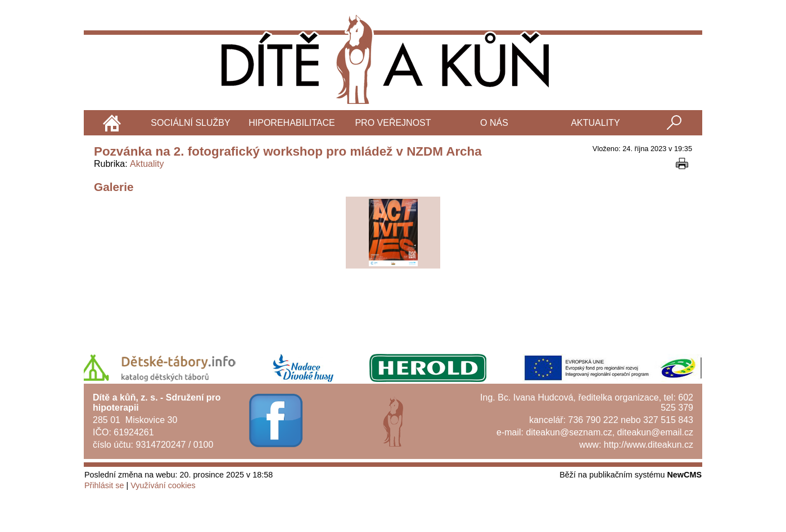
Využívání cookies (163, 485)
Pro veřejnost (393, 123)
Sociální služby (190, 123)
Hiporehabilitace (292, 123)
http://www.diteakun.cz (649, 445)
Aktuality (595, 123)
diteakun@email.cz (655, 432)
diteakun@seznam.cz (569, 432)
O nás (494, 123)
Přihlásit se (104, 485)
